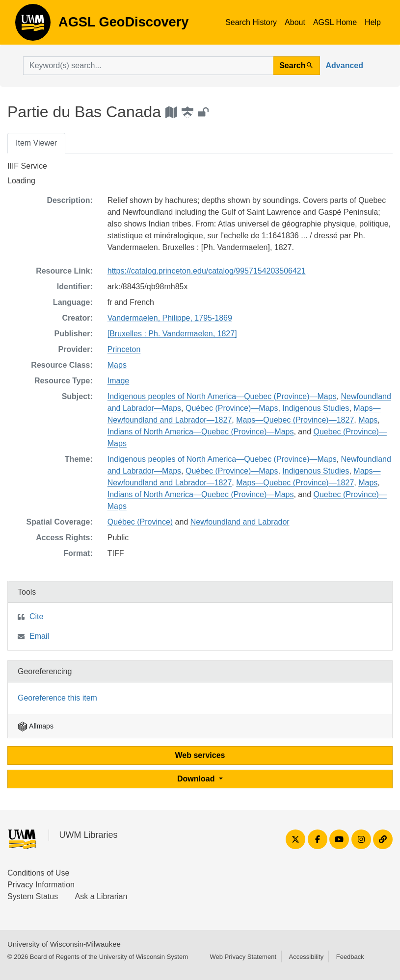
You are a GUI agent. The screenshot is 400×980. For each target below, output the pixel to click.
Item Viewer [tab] (36, 143)
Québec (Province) (140, 522)
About (295, 22)
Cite (36, 616)
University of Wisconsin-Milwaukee (64, 944)
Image (118, 381)
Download (197, 779)
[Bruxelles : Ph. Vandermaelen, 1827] (172, 334)
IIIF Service (27, 166)
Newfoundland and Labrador (240, 522)
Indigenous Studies (316, 408)
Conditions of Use (38, 873)
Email (39, 636)
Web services (200, 755)
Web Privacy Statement (243, 957)
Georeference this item (57, 698)
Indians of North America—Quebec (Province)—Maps (201, 432)
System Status (33, 896)
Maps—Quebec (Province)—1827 (295, 420)
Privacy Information (41, 885)
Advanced (345, 65)
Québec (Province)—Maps (232, 408)
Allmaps (36, 726)
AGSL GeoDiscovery (33, 25)
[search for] (148, 66)
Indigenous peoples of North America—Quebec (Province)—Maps (222, 396)
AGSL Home (335, 22)
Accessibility (306, 957)
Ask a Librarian (101, 896)
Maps (117, 365)
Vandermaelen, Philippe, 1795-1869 (170, 318)
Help (373, 22)
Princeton (124, 349)
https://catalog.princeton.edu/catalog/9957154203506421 (207, 271)
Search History (251, 22)
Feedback (350, 957)
